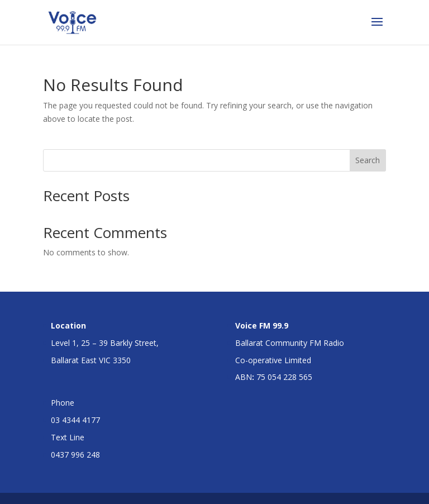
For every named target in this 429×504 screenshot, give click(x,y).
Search (368, 160)
